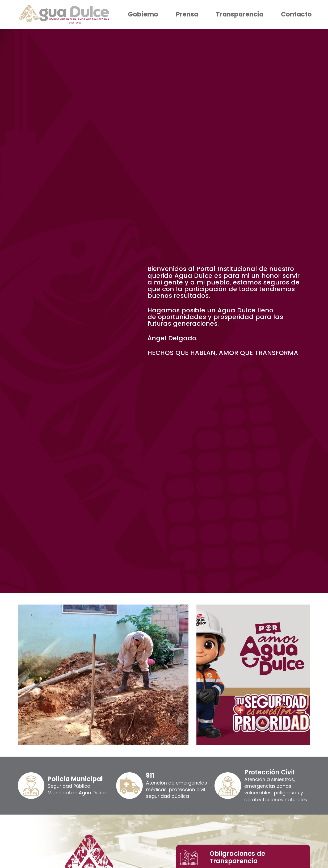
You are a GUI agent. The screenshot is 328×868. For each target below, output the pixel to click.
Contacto (296, 14)
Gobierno (143, 14)
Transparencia (240, 14)
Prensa (187, 14)
